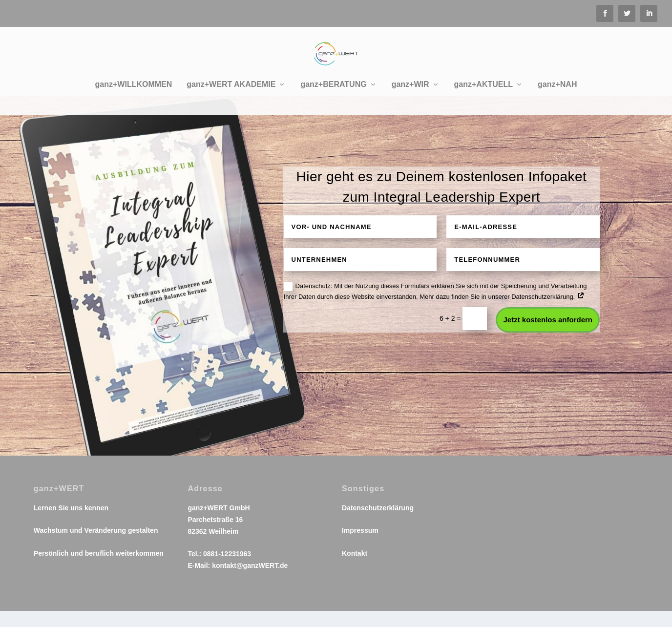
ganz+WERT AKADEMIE (231, 82)
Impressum (360, 546)
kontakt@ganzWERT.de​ (250, 582)
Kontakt (355, 569)
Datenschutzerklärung (378, 524)
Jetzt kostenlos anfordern (548, 336)
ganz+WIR (410, 82)
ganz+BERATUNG (333, 82)
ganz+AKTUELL (483, 82)
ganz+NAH (557, 82)
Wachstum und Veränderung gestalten (96, 546)
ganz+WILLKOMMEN (134, 82)
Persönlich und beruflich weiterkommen (99, 569)
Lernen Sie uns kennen (71, 524)
